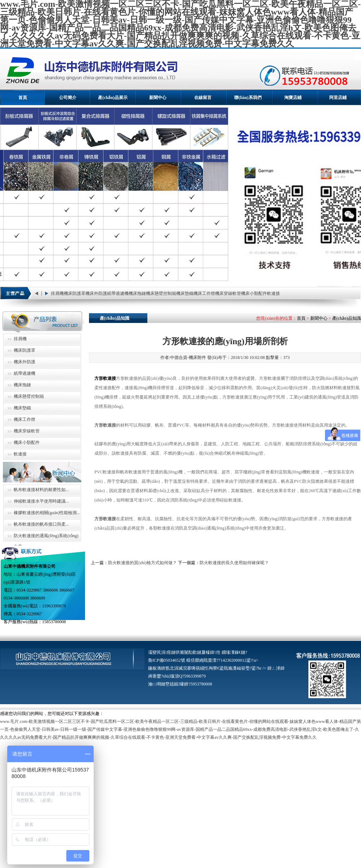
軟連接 (273, 293)
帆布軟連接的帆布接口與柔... (41, 524)
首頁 (23, 98)
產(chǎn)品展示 (113, 98)
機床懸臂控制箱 (161, 293)
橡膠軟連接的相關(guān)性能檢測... (47, 513)
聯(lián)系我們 (248, 98)
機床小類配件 (254, 293)
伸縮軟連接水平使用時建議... (41, 501)
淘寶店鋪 (293, 98)
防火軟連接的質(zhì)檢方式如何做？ (142, 563)
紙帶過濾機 (118, 293)
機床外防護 (96, 293)
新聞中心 (158, 98)
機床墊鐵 (185, 293)
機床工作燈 (204, 293)
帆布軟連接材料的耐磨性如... (41, 490)
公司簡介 (68, 98)
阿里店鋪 (338, 98)
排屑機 (57, 293)
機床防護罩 (75, 293)
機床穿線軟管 (228, 293)
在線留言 (203, 98)
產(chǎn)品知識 (347, 318)
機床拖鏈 (137, 293)
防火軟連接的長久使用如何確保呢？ (234, 563)
